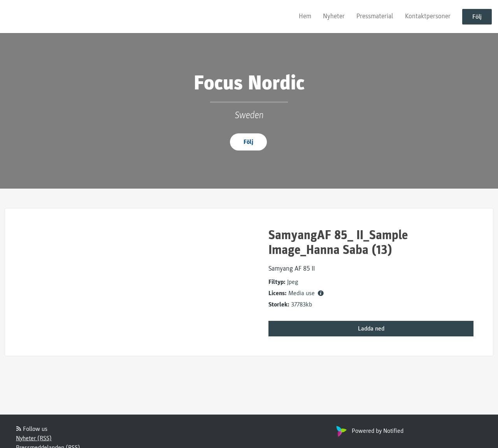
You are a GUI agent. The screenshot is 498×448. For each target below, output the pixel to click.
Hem (305, 16)
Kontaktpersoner (428, 16)
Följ (477, 17)
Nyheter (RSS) (34, 438)
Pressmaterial (375, 16)
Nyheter (334, 16)
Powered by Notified (369, 431)
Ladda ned (371, 329)
